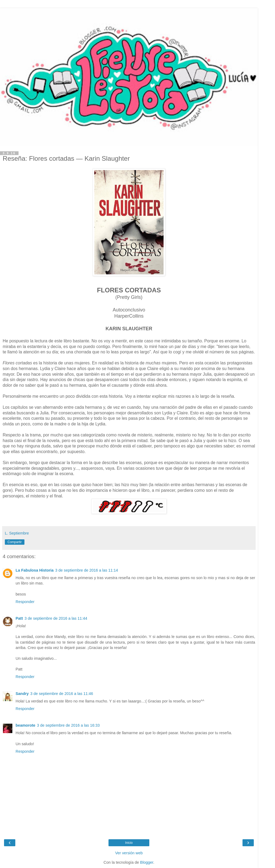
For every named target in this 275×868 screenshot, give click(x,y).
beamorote (26, 725)
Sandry (22, 694)
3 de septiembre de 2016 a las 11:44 (56, 618)
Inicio (129, 843)
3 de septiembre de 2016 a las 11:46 (62, 694)
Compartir (15, 542)
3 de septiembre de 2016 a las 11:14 (87, 570)
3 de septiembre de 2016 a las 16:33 (68, 725)
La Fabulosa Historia (35, 570)
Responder (25, 602)
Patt (19, 618)
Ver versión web (129, 853)
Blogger (147, 862)
